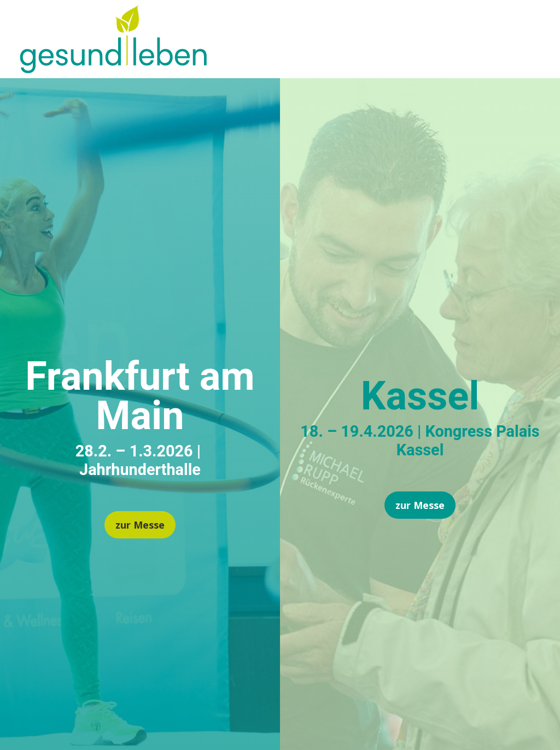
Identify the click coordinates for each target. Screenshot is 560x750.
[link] (113, 69)
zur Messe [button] (140, 525)
